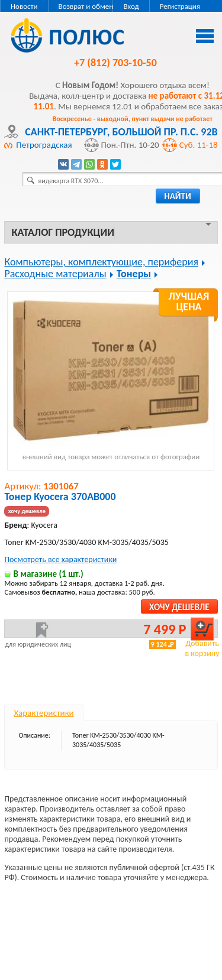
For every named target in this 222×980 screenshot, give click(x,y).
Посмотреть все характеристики (60, 559)
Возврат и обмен (86, 6)
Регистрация (180, 6)
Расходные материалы (55, 274)
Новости (24, 6)
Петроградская (44, 145)
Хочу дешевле (179, 607)
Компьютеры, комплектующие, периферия (101, 262)
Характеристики (44, 713)
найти (178, 196)
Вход (131, 6)
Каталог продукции (62, 232)
